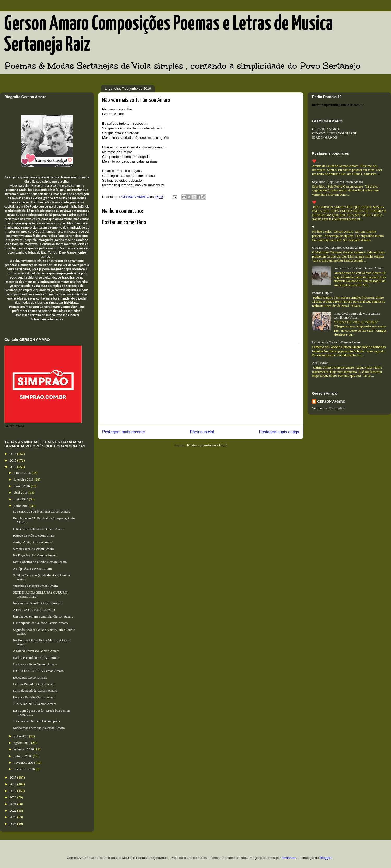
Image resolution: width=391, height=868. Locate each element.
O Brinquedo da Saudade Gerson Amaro (40, 623)
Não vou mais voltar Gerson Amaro (37, 603)
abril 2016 (21, 492)
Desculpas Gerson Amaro (30, 677)
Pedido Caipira (322, 293)
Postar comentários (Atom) (207, 445)
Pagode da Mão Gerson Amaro (34, 535)
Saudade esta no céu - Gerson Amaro (358, 268)
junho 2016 (22, 506)
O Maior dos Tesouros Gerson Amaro (337, 247)
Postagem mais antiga (279, 432)
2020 (13, 797)
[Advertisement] (201, 384)
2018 (13, 784)
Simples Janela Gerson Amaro (33, 549)
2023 (13, 817)
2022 (13, 810)
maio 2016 (22, 499)
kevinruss (289, 858)
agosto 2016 (22, 743)
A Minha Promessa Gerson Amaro (36, 651)
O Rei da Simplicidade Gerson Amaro (39, 529)
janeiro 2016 (23, 473)
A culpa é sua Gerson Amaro (32, 569)
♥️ (313, 227)
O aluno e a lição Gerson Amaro (35, 664)
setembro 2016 (24, 749)
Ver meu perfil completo (329, 408)
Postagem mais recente (124, 432)
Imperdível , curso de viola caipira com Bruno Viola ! (357, 316)
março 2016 (22, 486)
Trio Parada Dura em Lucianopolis (36, 721)
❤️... (315, 161)
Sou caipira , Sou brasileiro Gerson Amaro (42, 511)
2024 (13, 824)
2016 (13, 467)
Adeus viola (320, 363)
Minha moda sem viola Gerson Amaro (39, 728)
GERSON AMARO (331, 401)
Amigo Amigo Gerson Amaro (33, 542)
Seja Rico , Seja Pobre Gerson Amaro (337, 182)
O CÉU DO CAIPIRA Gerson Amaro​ (38, 671)
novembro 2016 (25, 762)
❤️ (314, 202)
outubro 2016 (23, 756)
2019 (13, 791)
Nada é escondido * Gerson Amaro (36, 658)
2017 (13, 777)
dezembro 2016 (25, 769)
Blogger (326, 858)
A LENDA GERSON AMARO (34, 610)
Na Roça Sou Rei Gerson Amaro (35, 555)
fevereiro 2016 (24, 479)
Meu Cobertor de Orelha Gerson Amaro (40, 562)
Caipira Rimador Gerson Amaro (34, 684)
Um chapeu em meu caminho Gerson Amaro (43, 616)
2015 (13, 460)
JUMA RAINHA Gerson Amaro (35, 704)
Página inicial (202, 432)
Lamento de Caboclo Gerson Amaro (337, 342)
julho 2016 (22, 736)
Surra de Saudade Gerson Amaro (35, 690)
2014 (13, 454)
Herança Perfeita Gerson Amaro (34, 697)
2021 (13, 804)
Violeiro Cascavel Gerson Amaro (35, 586)
